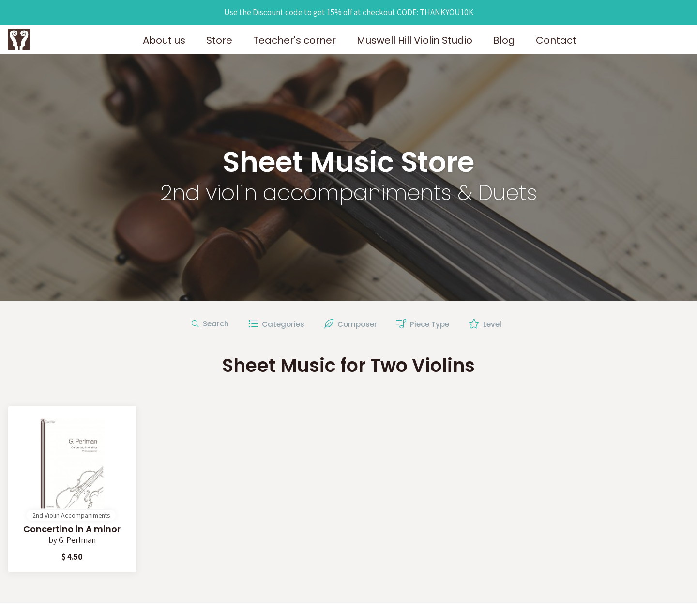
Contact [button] (556, 40)
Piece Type (423, 324)
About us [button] (164, 40)
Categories (276, 324)
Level (485, 324)
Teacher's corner (295, 40)
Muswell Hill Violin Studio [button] (415, 40)
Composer (350, 324)
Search (210, 324)
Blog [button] (504, 40)
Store (219, 40)
